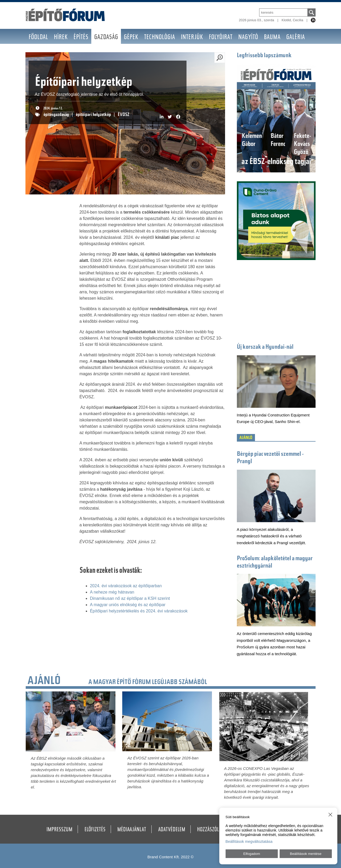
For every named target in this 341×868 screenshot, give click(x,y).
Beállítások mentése (306, 854)
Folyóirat (221, 38)
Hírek (61, 38)
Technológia (159, 38)
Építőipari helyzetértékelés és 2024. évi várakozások (139, 611)
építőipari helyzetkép (93, 115)
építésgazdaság (56, 115)
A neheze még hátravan (112, 592)
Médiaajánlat (132, 830)
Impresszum (59, 830)
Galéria (295, 38)
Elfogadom (252, 854)
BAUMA (272, 38)
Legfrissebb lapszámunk (264, 56)
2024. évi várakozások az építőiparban (126, 586)
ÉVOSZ (124, 115)
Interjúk (192, 38)
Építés (81, 38)
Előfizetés (95, 830)
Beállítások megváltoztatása (249, 841)
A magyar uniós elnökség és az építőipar (128, 605)
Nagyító (248, 38)
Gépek (131, 38)
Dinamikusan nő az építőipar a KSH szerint (130, 598)
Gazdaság (106, 38)
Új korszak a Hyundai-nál (265, 347)
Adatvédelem (172, 830)
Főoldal (38, 38)
